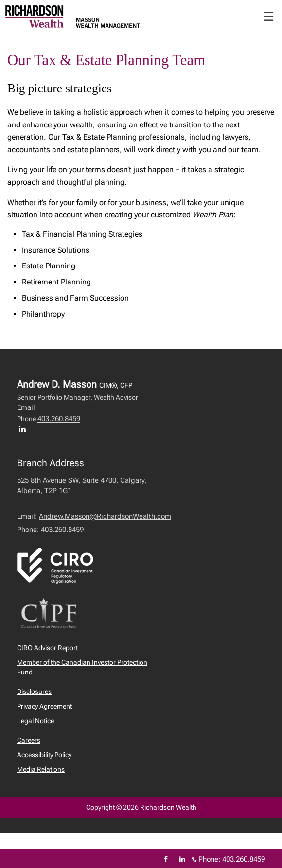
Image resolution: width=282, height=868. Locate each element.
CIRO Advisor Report (47, 648)
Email (26, 407)
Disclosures (34, 691)
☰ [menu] (269, 17)
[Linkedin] (182, 859)
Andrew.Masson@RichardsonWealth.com (105, 516)
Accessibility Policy (44, 755)
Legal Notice (35, 721)
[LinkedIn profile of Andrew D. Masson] (25, 429)
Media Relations (41, 769)
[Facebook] (166, 859)
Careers (29, 740)
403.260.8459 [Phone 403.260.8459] (244, 859)
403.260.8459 (59, 419)
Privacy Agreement (44, 706)
